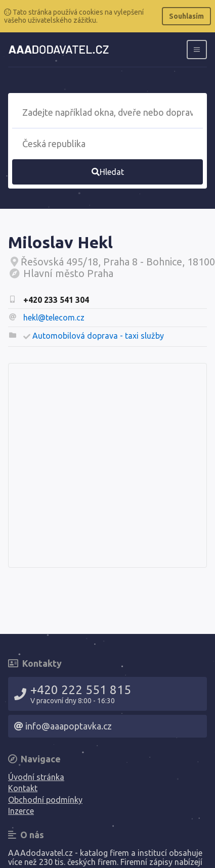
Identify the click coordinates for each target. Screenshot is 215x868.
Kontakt (23, 788)
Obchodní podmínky (45, 800)
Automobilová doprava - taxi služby (98, 336)
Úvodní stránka (36, 777)
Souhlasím (186, 16)
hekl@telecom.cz (54, 317)
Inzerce (21, 811)
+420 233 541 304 (56, 300)
